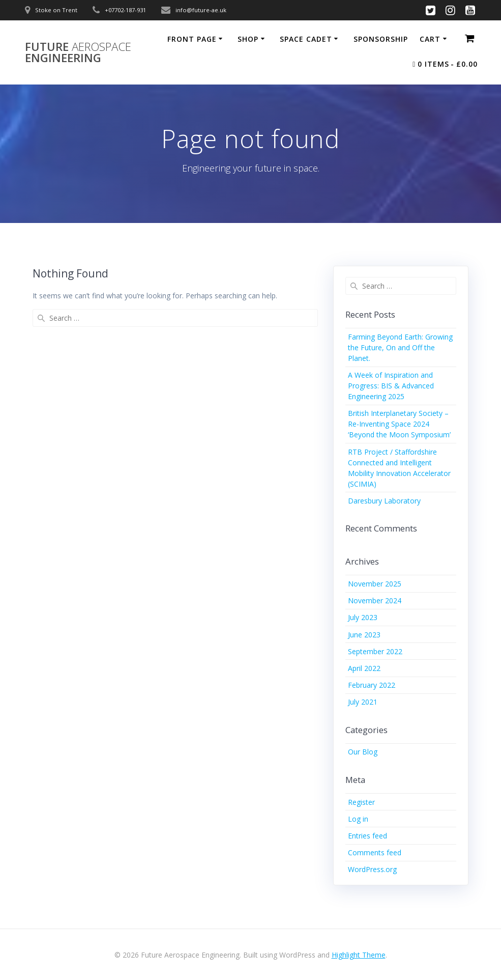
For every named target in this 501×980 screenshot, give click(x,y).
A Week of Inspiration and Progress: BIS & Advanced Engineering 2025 (391, 386)
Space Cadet (306, 39)
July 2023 (363, 617)
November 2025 (375, 584)
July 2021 (363, 702)
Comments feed (375, 852)
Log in (358, 819)
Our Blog (363, 752)
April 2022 (364, 668)
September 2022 (375, 651)
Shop (248, 39)
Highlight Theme (359, 955)
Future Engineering (78, 53)
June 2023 (364, 635)
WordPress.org (372, 869)
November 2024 (375, 600)
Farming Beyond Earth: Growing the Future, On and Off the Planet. (400, 347)
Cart (430, 39)
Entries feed (367, 836)
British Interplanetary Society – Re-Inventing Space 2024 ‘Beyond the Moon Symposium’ (399, 424)
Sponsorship (381, 39)
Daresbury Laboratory (384, 501)
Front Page (192, 39)
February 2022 (372, 685)
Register (361, 802)
